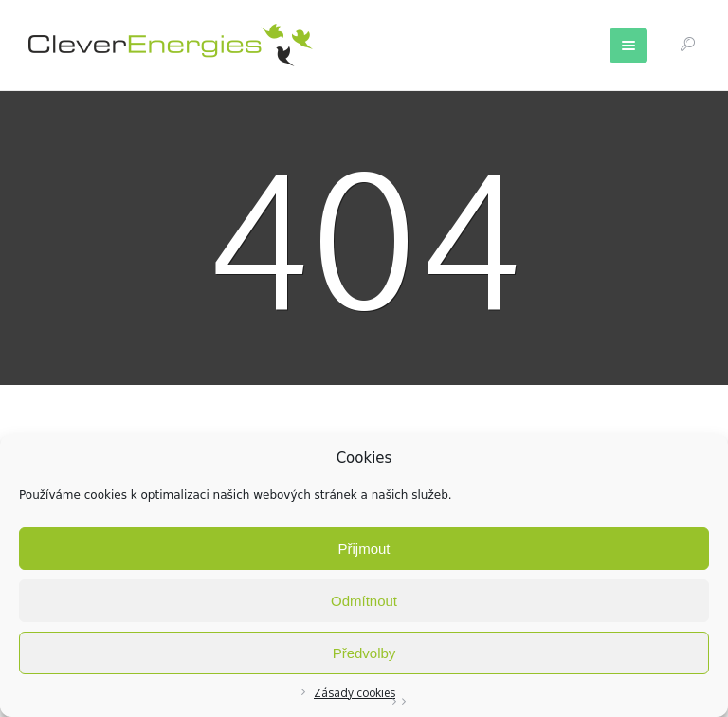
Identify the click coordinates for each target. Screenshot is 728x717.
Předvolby (364, 653)
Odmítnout (364, 601)
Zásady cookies (355, 693)
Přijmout (364, 549)
